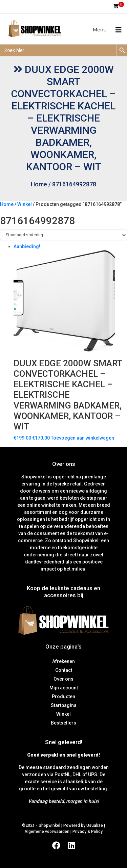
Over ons (63, 679)
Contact (64, 670)
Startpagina (64, 705)
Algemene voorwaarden (47, 832)
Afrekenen (63, 661)
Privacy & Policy (88, 832)
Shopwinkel (50, 825)
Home (39, 184)
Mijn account (64, 688)
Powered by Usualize (83, 825)
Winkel (25, 204)
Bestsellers (63, 723)
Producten (63, 696)
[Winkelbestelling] (63, 235)
